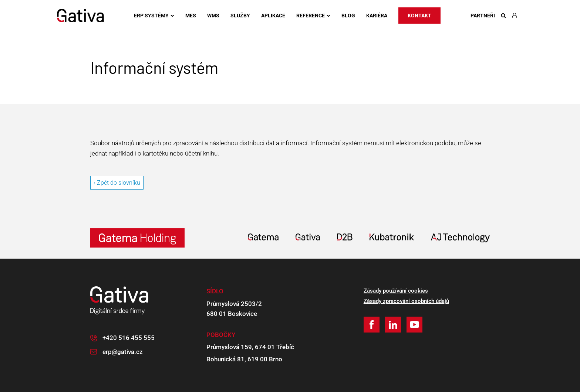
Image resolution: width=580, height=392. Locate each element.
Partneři (483, 16)
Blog (348, 16)
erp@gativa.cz (123, 352)
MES (191, 16)
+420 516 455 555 (129, 338)
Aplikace (273, 16)
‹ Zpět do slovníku (117, 183)
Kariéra (377, 16)
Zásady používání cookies (396, 291)
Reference (313, 16)
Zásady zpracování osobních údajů (406, 301)
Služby (240, 16)
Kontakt (419, 16)
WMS (213, 16)
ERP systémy (154, 16)
